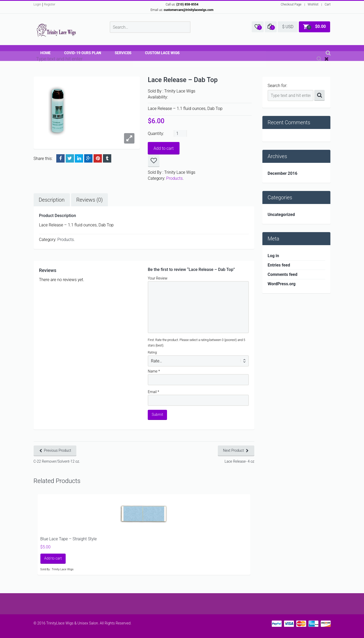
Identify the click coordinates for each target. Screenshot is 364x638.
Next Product (233, 450)
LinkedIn (79, 158)
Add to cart (164, 148)
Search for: (277, 86)
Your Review (158, 278)
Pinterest (98, 158)
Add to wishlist (154, 161)
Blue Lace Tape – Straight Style (69, 539)
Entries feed (279, 265)
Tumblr (107, 158)
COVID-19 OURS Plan (83, 53)
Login (37, 4)
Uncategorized (281, 215)
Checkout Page (291, 4)
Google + (88, 158)
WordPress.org (282, 284)
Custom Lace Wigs (162, 53)
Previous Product (58, 450)
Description (52, 200)
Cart (328, 4)
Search (319, 95)
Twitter (70, 158)
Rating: (152, 352)
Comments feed (282, 274)
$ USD (288, 27)
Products (174, 178)
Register (50, 4)
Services (123, 53)
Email (153, 392)
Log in (273, 256)
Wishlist (313, 4)
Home (46, 53)
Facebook (60, 158)
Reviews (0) (90, 200)
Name (154, 371)
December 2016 (282, 173)
